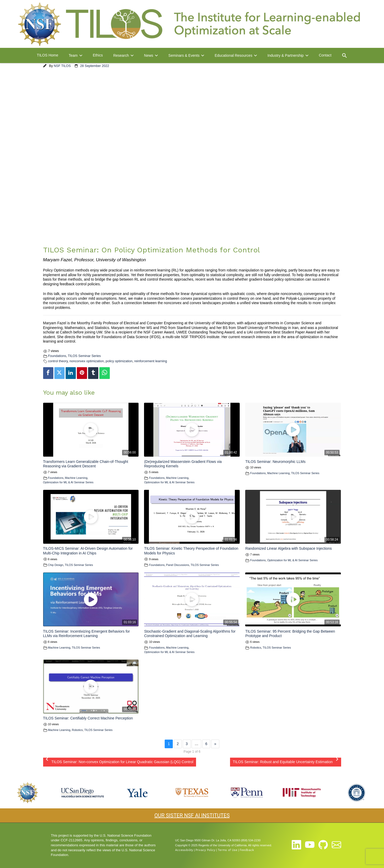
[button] (345, 55)
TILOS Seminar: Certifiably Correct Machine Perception (88, 718)
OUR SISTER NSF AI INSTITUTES (192, 815)
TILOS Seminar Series (84, 356)
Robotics (256, 648)
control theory (58, 361)
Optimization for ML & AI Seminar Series (68, 482)
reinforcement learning (150, 361)
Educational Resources (233, 55)
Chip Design (56, 565)
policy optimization (119, 361)
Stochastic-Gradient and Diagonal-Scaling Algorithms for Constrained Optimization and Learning (190, 634)
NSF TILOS (62, 66)
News (149, 55)
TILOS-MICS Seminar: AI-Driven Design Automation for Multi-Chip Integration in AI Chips (88, 551)
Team (73, 55)
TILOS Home (48, 55)
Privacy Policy (205, 850)
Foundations (57, 356)
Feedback (247, 850)
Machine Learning (76, 478)
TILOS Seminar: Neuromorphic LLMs (275, 462)
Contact (325, 55)
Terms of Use (228, 850)
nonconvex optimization (87, 361)
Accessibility (184, 850)
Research (121, 55)
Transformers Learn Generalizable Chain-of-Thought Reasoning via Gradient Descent (86, 464)
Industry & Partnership (286, 55)
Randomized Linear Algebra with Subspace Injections (288, 548)
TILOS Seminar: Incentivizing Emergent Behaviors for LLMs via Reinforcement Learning (87, 634)
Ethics (98, 55)
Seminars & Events (184, 55)
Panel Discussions (177, 565)
